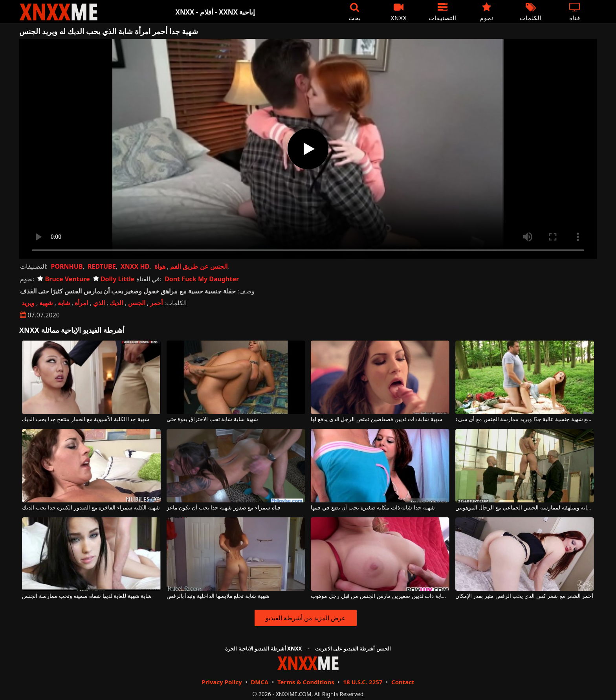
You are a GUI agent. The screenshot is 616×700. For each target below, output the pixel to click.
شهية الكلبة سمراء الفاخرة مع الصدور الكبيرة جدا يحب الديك (91, 508)
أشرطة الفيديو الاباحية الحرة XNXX (263, 649)
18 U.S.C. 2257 (363, 682)
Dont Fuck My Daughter (202, 279)
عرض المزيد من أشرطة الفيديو (306, 618)
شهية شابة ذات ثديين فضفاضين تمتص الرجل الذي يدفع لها (377, 419)
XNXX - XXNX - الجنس (59, 12)
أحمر (156, 303)
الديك (116, 303)
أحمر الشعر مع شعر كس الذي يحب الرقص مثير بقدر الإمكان (524, 596)
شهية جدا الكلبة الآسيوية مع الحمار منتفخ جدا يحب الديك (86, 419)
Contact (403, 682)
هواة (160, 266)
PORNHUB (67, 266)
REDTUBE (102, 266)
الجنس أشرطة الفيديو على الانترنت (353, 649)
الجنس (137, 303)
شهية (46, 303)
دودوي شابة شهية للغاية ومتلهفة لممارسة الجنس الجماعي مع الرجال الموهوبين (525, 508)
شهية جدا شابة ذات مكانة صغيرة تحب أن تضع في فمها (373, 508)
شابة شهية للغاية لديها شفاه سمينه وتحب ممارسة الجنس (87, 596)
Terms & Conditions (306, 682)
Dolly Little (114, 279)
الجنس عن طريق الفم (199, 266)
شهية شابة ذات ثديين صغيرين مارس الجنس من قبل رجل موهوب (380, 596)
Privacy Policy (222, 682)
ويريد (28, 303)
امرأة (81, 303)
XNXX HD (135, 266)
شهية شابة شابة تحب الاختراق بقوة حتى (212, 419)
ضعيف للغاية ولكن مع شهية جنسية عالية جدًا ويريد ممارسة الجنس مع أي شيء (525, 419)
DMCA (259, 682)
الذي (99, 303)
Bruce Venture (63, 279)
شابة (64, 303)
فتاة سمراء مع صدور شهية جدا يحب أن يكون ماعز (224, 508)
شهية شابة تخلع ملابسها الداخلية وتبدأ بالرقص (218, 596)
